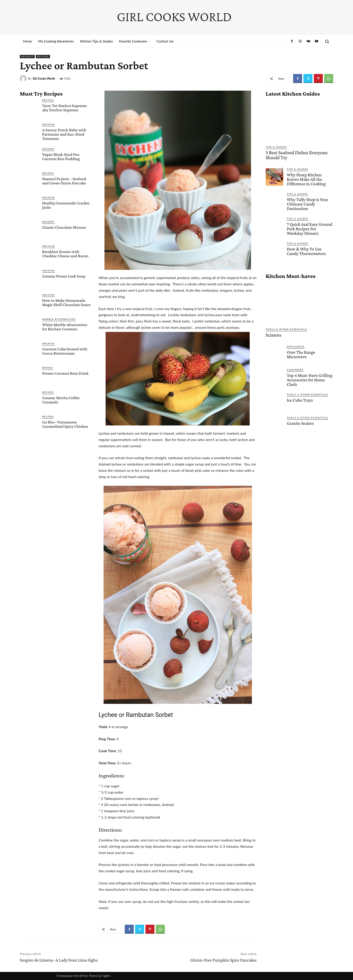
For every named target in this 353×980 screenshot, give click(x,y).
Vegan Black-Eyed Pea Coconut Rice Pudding (61, 157)
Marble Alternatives (59, 319)
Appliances (296, 342)
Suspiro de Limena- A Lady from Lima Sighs (59, 960)
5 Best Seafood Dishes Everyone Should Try (299, 154)
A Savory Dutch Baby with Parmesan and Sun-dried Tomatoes (64, 134)
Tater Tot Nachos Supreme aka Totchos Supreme (64, 108)
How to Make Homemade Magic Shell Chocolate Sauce (66, 302)
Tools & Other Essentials (286, 326)
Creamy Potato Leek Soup (64, 276)
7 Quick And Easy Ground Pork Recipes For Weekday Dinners (309, 226)
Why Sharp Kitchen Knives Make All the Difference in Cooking (309, 178)
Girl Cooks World (44, 79)
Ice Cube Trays (299, 395)
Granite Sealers (300, 418)
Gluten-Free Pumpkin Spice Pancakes (223, 960)
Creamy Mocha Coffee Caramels (61, 400)
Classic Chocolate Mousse (64, 227)
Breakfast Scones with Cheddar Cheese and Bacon (65, 254)
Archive (49, 124)
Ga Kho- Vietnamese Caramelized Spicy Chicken (65, 424)
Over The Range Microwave (300, 350)
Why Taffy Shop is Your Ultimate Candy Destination (307, 202)
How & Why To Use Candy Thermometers (309, 248)
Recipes (43, 57)
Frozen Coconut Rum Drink (65, 373)
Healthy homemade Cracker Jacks (66, 205)
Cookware (295, 366)
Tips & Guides (276, 147)
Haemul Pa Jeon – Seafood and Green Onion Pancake (64, 181)
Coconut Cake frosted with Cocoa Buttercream (65, 351)
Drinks (48, 368)
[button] (327, 41)
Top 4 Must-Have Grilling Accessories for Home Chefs (308, 375)
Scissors (272, 331)
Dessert (27, 57)
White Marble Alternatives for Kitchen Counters (65, 327)
